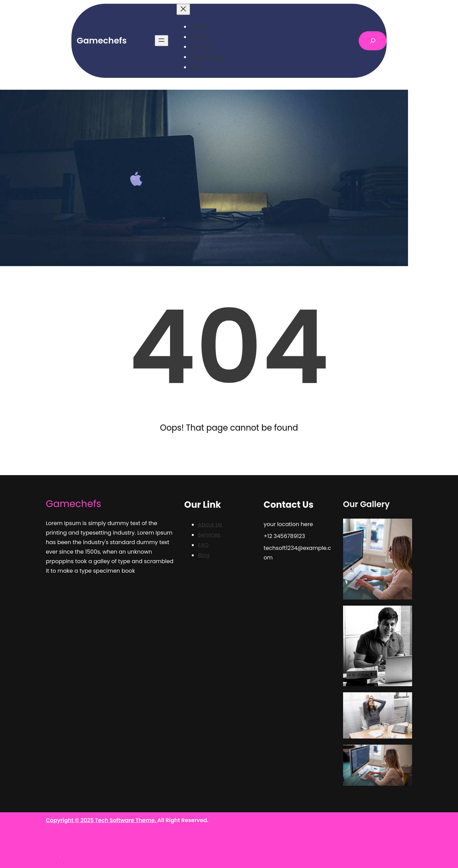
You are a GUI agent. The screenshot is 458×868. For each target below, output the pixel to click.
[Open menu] (162, 41)
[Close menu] (183, 9)
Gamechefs (102, 41)
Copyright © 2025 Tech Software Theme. (102, 820)
